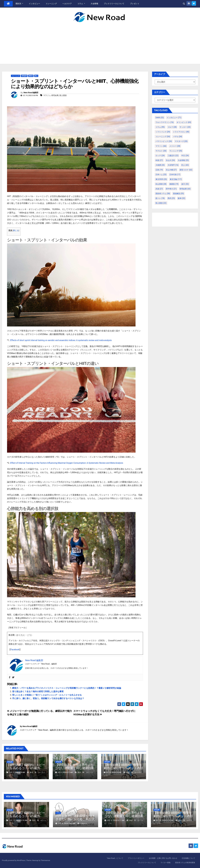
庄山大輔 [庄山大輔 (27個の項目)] (171, 170)
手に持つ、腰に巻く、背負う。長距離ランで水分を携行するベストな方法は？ (48, 698)
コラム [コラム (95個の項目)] (160, 127)
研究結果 (24, 76)
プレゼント (135, 4)
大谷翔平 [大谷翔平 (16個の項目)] (173, 165)
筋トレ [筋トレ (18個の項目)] (160, 198)
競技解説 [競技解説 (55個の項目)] (178, 194)
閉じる (16, 230)
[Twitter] (13, 677)
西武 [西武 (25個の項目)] (171, 198)
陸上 (36, 76)
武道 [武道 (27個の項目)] (159, 189)
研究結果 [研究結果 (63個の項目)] (185, 189)
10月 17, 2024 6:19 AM (18, 820)
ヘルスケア (67, 4)
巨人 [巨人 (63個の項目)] (185, 165)
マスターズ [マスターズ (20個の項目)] (181, 141)
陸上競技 (63, 95)
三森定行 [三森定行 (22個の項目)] (173, 156)
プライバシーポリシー (136, 858)
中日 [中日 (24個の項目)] (185, 156)
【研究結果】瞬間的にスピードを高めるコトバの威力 (26, 766)
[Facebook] (10, 677)
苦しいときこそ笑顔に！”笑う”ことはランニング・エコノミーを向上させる (47, 695)
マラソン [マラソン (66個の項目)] (161, 146)
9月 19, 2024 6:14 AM (165, 820)
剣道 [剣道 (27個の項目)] (159, 160)
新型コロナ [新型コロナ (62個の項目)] (186, 170)
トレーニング (51, 4)
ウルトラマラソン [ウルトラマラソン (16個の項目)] (165, 122)
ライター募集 (166, 863)
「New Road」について (114, 858)
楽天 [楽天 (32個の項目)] (185, 184)
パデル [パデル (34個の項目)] (178, 137)
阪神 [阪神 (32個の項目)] (181, 198)
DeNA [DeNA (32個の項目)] (160, 118)
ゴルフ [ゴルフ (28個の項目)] (172, 127)
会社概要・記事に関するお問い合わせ (163, 858)
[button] (184, 4)
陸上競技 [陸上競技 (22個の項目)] (161, 203)
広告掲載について (188, 858)
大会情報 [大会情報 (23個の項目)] (183, 160)
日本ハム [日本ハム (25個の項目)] (161, 175)
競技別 (19, 4)
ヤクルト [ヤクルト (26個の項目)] (161, 151)
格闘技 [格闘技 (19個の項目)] (174, 184)
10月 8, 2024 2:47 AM (67, 823)
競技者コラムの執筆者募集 (185, 863)
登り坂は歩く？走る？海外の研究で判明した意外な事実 (38, 691)
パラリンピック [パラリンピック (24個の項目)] (164, 141)
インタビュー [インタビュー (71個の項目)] (174, 118)
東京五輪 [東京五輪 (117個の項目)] (176, 179)
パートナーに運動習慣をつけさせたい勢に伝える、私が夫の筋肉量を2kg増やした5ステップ (75, 821)
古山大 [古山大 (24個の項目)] (170, 160)
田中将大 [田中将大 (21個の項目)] (171, 189)
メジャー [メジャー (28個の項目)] (175, 146)
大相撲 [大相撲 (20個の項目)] (160, 165)
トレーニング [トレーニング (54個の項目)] (163, 137)
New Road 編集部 (31, 93)
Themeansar (45, 860)
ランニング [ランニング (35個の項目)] (176, 151)
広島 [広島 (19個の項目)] (159, 170)
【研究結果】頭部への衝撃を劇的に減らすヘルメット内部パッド (123, 768)
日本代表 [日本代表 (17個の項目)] (175, 175)
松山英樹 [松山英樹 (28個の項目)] (161, 184)
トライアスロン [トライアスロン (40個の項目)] (181, 132)
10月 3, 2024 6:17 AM (116, 820)
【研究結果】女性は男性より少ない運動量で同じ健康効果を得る (75, 768)
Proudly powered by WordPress (14, 860)
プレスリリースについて (114, 4)
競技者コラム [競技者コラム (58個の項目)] (163, 194)
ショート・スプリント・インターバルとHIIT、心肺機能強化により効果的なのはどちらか (75, 84)
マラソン (47, 95)
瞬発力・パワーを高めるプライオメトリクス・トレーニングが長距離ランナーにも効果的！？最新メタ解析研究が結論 (67, 688)
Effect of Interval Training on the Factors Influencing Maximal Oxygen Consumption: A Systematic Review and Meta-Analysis (67, 463)
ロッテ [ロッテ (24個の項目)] (160, 156)
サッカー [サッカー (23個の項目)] (185, 127)
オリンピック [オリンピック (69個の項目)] (184, 122)
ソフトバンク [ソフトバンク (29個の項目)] (163, 132)
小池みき (82, 823)
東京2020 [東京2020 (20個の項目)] (161, 179)
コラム (81, 4)
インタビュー (34, 4)
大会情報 (94, 4)
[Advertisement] (100, 41)
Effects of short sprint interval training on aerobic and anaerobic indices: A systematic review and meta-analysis (61, 340)
